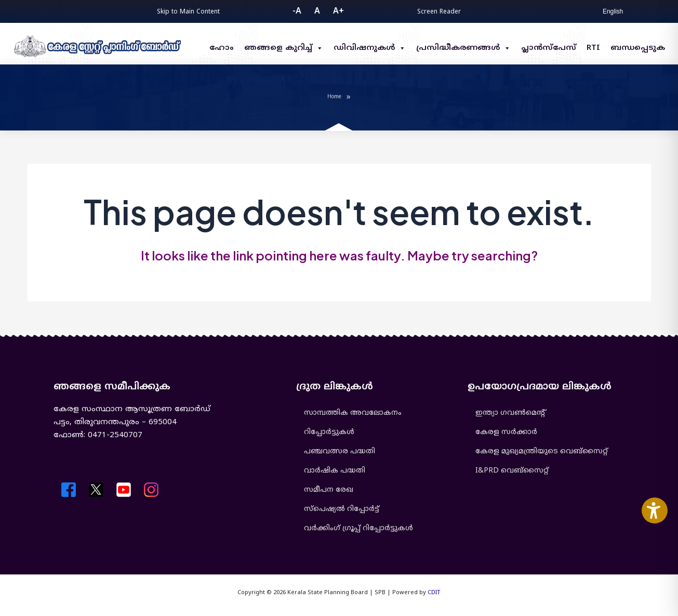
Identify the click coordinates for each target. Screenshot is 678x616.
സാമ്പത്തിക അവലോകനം (353, 413)
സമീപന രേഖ (329, 490)
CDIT (434, 593)
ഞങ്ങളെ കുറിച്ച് (284, 48)
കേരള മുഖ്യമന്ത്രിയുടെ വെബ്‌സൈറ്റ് (542, 451)
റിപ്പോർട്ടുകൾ (329, 432)
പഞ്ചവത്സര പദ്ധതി (340, 451)
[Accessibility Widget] (655, 510)
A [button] (317, 11)
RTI (593, 48)
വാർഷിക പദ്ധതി (335, 471)
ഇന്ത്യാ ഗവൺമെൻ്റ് (510, 413)
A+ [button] (338, 11)
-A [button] (297, 11)
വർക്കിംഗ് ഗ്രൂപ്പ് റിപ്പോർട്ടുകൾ (358, 528)
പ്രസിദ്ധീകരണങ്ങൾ (463, 48)
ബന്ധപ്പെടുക (638, 48)
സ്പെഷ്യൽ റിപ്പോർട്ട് (342, 509)
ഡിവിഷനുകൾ (370, 48)
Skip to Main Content (188, 12)
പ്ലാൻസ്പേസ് (549, 48)
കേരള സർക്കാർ (506, 432)
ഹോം (222, 48)
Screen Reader (439, 12)
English (613, 11)
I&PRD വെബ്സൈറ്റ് (512, 471)
